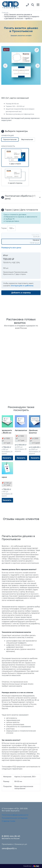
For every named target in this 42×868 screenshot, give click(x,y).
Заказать (7, 458)
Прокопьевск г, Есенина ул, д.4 (14, 844)
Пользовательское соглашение (15, 818)
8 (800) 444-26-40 (11, 836)
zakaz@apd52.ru (9, 848)
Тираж (4, 228)
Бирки (4, 477)
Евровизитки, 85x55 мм (6, 432)
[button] (33, 5)
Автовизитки (21, 430)
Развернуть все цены (11, 248)
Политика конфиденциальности (15, 815)
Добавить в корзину (21, 293)
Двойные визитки (33, 432)
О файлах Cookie (8, 821)
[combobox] (12, 228)
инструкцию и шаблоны (22, 286)
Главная (5, 13)
